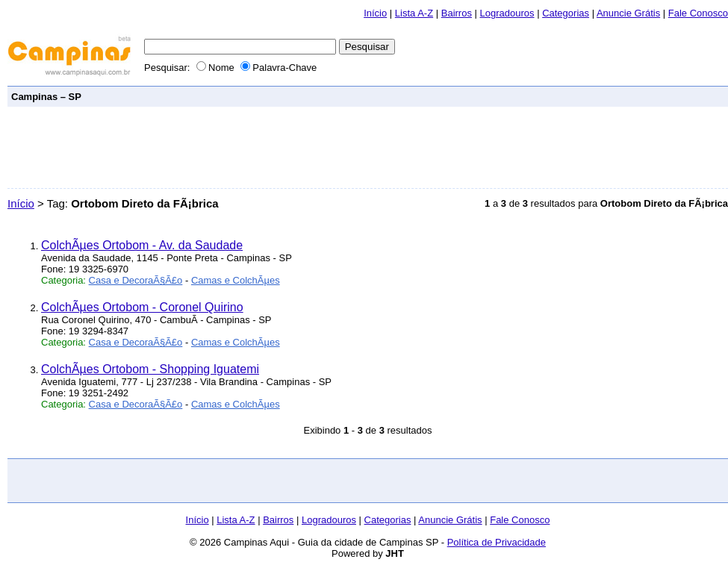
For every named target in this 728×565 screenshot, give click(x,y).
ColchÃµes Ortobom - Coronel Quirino (142, 307)
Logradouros (507, 13)
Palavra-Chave (279, 68)
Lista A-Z (414, 13)
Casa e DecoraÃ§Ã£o (136, 280)
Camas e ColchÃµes (236, 280)
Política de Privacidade (497, 542)
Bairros (457, 13)
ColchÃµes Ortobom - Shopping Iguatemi (150, 369)
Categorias (566, 13)
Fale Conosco (698, 13)
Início (375, 13)
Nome (217, 68)
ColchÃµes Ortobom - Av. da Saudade (142, 245)
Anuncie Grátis (628, 13)
